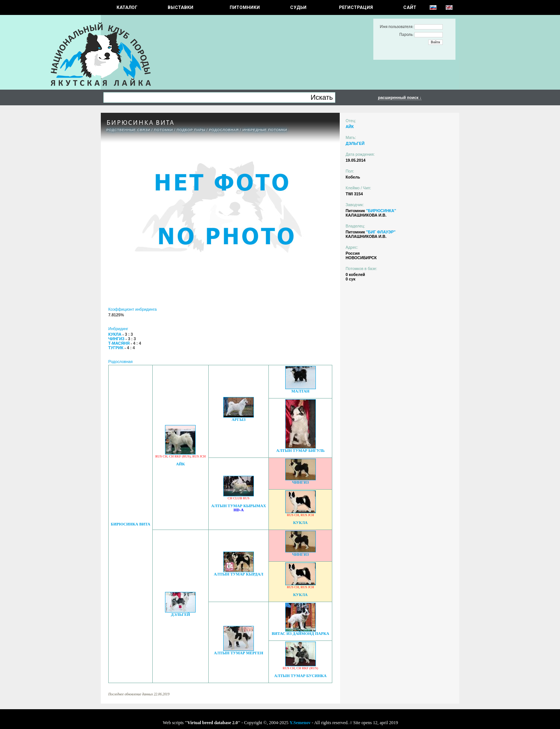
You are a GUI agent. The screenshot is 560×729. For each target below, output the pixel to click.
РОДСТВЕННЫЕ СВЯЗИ (128, 130)
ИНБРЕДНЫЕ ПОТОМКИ (265, 130)
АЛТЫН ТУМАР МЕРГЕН (239, 653)
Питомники (245, 7)
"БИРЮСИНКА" (381, 211)
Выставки (181, 7)
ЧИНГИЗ (300, 482)
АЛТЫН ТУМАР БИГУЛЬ (301, 451)
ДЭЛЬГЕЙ (181, 615)
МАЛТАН (301, 391)
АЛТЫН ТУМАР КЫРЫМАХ (239, 506)
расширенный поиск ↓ (400, 97)
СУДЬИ (298, 7)
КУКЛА (300, 523)
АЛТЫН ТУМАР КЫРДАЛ (239, 574)
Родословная (224, 130)
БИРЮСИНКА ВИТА (131, 524)
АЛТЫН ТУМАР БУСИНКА (301, 676)
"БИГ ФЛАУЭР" (381, 232)
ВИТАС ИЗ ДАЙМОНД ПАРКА (301, 634)
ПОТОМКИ (163, 130)
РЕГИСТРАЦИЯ (356, 7)
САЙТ (410, 7)
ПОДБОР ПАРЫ (191, 130)
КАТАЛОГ (127, 7)
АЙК (181, 464)
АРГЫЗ (238, 420)
